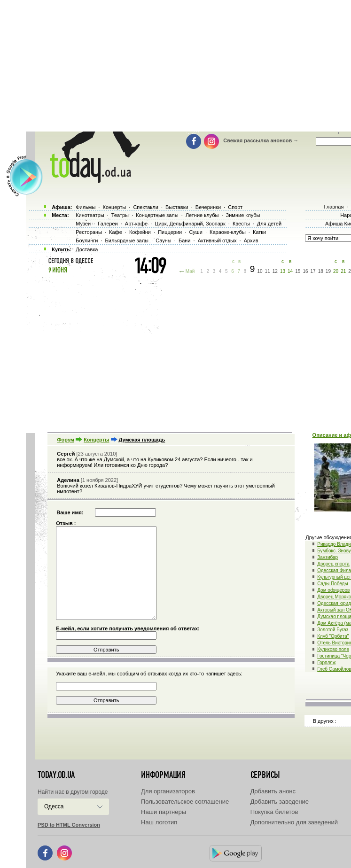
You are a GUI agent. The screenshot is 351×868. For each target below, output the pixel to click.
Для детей (269, 224)
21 (343, 271)
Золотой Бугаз (333, 630)
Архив (251, 240)
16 (305, 271)
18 (321, 271)
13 (283, 271)
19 (328, 271)
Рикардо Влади (334, 544)
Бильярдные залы (127, 240)
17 (313, 271)
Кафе (116, 232)
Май (190, 271)
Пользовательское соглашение (185, 802)
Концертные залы (157, 215)
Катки (259, 232)
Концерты (96, 440)
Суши (195, 232)
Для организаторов (168, 791)
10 (260, 271)
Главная (334, 207)
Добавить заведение (280, 802)
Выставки (177, 207)
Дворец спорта (333, 564)
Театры (120, 215)
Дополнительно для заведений (294, 822)
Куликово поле (333, 649)
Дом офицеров (333, 590)
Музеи (83, 224)
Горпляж (326, 663)
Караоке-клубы (228, 232)
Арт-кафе (136, 224)
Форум (66, 440)
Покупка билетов (274, 812)
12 (275, 271)
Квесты (241, 224)
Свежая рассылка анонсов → (261, 140)
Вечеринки (208, 207)
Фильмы (86, 207)
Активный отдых (217, 240)
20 (336, 271)
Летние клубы (202, 215)
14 (290, 271)
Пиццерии (170, 232)
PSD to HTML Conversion (69, 825)
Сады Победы (332, 584)
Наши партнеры (164, 812)
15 (298, 271)
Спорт (235, 207)
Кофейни (140, 232)
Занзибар (328, 557)
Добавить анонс (273, 791)
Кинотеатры (90, 215)
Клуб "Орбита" (333, 636)
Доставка (87, 249)
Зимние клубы (243, 215)
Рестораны (89, 232)
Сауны (164, 240)
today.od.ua (56, 775)
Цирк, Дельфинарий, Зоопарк (190, 224)
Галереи (108, 224)
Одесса (54, 806)
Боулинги (87, 240)
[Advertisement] (188, 352)
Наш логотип (159, 822)
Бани (185, 240)
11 (268, 271)
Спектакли (146, 207)
